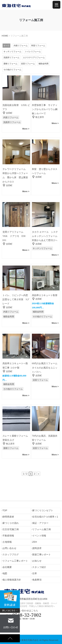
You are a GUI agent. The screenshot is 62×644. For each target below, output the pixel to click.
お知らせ (37, 561)
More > (26, 129)
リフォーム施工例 (41, 529)
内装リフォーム (21, 46)
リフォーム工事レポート (15, 561)
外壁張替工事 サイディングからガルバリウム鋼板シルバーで (45, 109)
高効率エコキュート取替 (45, 295)
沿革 (35, 573)
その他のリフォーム (12, 70)
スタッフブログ (11, 554)
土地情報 (7, 542)
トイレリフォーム (33, 52)
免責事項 (37, 580)
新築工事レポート (41, 554)
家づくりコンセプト (43, 510)
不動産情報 (8, 536)
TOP (5, 510)
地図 (5, 573)
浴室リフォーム (28, 64)
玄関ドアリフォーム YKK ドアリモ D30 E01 (15, 236)
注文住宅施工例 (11, 529)
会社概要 (7, 567)
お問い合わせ (9, 548)
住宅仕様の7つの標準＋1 (45, 517)
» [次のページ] (39, 474)
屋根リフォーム (10, 64)
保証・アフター (40, 523)
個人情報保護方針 (12, 580)
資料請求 (37, 548)
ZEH (35, 542)
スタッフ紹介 (39, 567)
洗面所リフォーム (11, 58)
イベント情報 (39, 536)
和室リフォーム (38, 46)
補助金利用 (43, 64)
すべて (6, 46)
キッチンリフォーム (12, 52)
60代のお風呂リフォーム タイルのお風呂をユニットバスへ (46, 368)
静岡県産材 (8, 517)
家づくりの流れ (11, 523)
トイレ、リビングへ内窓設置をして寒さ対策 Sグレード (16, 299)
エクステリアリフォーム (34, 58)
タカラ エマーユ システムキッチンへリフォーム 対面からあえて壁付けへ (46, 236)
